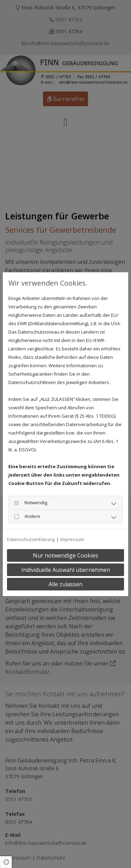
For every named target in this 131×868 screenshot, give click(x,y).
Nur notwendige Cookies (65, 555)
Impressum (72, 539)
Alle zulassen (65, 584)
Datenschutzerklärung (31, 539)
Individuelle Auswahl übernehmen (66, 570)
